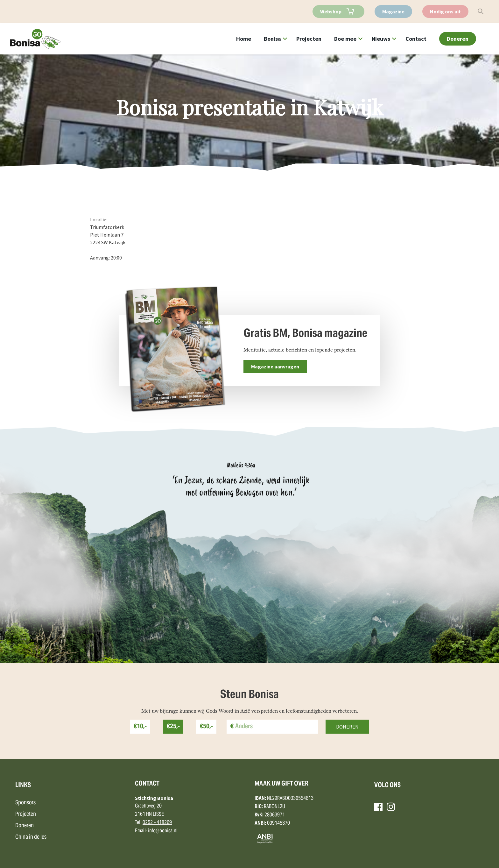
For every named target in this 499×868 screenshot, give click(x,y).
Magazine (393, 11)
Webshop (331, 11)
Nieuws (381, 39)
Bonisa (272, 39)
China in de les (31, 837)
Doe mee (345, 39)
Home (244, 39)
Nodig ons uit (445, 11)
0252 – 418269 (157, 823)
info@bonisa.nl (163, 831)
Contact (416, 39)
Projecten (309, 39)
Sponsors (25, 803)
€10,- (140, 727)
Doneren (458, 39)
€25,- (173, 727)
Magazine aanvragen (275, 366)
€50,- (206, 727)
